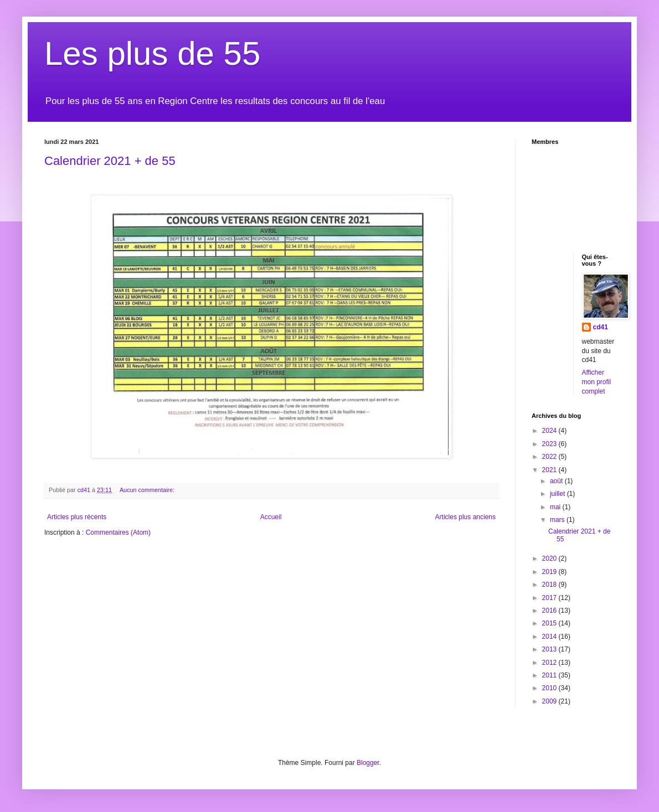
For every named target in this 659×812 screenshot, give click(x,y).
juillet (558, 494)
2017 (550, 598)
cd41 (601, 327)
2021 (550, 470)
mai (556, 507)
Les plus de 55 (152, 53)
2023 (550, 444)
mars (558, 520)
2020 (550, 558)
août (557, 481)
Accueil (271, 517)
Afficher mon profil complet (597, 382)
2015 (550, 623)
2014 (550, 637)
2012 (550, 663)
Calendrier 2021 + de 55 (110, 161)
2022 (550, 457)
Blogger (368, 763)
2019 (550, 572)
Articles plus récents (77, 517)
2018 (550, 585)
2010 (550, 688)
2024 (550, 431)
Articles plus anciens (465, 517)
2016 (550, 611)
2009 (550, 701)
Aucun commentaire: (148, 490)
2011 (550, 675)
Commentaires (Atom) (118, 532)
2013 (550, 649)
